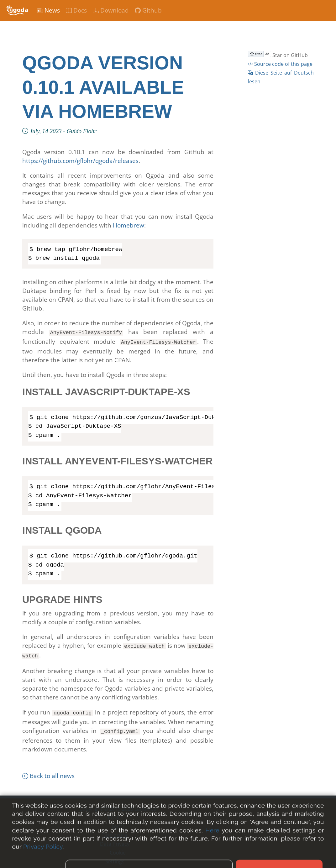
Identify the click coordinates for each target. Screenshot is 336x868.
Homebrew (129, 225)
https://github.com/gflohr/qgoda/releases (80, 161)
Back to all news (48, 772)
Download (111, 10)
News (48, 10)
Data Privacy (115, 840)
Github (148, 10)
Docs (76, 10)
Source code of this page (280, 64)
